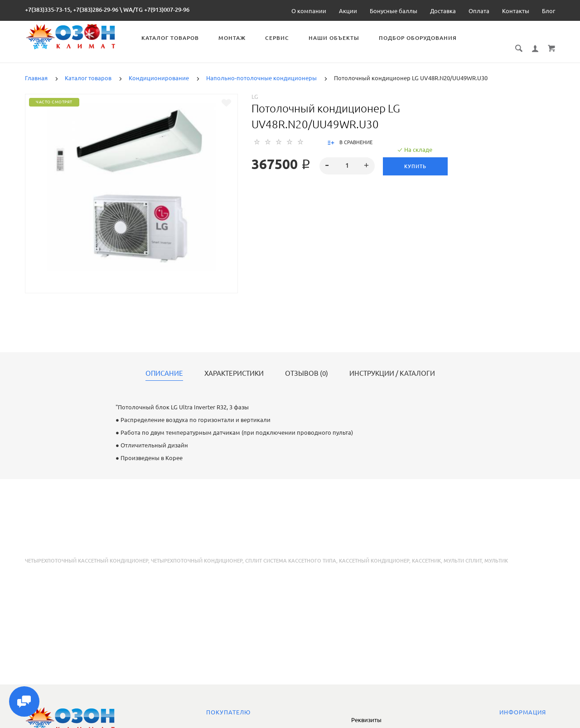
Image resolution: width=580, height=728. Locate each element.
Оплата (479, 11)
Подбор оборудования (419, 38)
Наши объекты (335, 38)
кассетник (426, 551)
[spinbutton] (347, 156)
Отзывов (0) (307, 364)
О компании (309, 11)
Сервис (278, 38)
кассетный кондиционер (374, 551)
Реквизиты (366, 720)
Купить (415, 156)
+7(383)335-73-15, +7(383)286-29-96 (72, 10)
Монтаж (233, 38)
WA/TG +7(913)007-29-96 (156, 10)
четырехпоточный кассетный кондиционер (87, 551)
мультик (496, 551)
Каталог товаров (172, 38)
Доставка (443, 11)
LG (255, 87)
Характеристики (234, 364)
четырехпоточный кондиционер (197, 551)
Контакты (516, 11)
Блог (549, 11)
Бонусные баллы (394, 11)
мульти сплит (463, 551)
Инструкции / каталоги (392, 364)
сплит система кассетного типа (291, 551)
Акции (348, 11)
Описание (164, 364)
